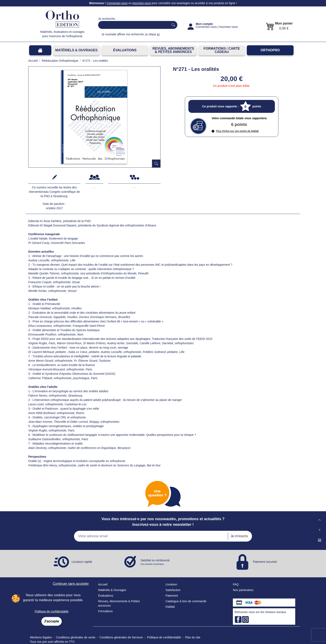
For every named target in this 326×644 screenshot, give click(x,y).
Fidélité (170, 607)
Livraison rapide (82, 562)
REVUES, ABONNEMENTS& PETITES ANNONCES (173, 50)
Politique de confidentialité (52, 611)
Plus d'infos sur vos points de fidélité (235, 131)
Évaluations (125, 50)
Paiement (172, 596)
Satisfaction (173, 590)
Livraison (171, 584)
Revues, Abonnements (113, 601)
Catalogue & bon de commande (186, 601)
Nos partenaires (243, 590)
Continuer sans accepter (71, 584)
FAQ (236, 584)
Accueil (103, 584)
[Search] (133, 25)
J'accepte (52, 621)
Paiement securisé (265, 562)
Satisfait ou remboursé (155, 562)
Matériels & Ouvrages (76, 50)
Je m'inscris (239, 536)
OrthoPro (270, 50)
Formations (105, 611)
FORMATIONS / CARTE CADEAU (222, 50)
